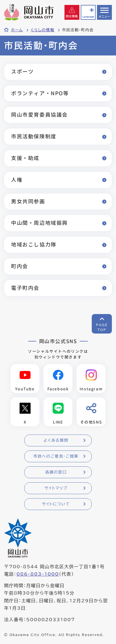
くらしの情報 (42, 30)
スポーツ (22, 72)
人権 (17, 180)
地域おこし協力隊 (34, 244)
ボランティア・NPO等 (40, 93)
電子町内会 (25, 288)
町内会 (20, 266)
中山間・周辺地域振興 (39, 223)
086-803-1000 (38, 574)
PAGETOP (102, 327)
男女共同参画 (28, 201)
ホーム (17, 30)
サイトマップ (56, 488)
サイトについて (56, 504)
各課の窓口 (56, 472)
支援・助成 (25, 158)
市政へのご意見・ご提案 (56, 456)
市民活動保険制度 (34, 136)
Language (88, 17)
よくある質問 (56, 440)
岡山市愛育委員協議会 (39, 115)
